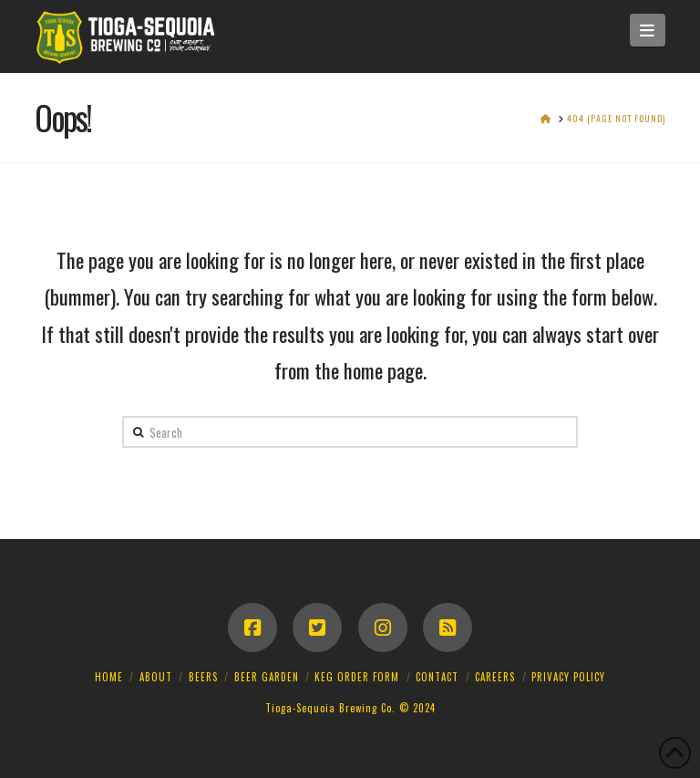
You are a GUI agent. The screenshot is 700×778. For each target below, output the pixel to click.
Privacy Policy (568, 677)
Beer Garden (267, 677)
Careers (495, 677)
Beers (203, 677)
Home (109, 677)
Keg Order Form (357, 677)
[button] (648, 30)
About (156, 677)
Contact (437, 677)
